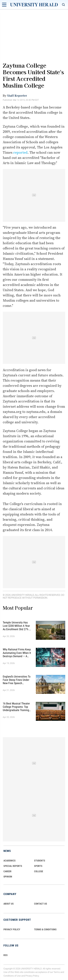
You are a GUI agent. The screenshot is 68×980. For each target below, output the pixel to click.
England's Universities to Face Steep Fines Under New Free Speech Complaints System (17, 680)
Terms (57, 972)
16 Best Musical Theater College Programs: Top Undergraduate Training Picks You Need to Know (16, 707)
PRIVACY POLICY (12, 929)
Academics (10, 861)
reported (20, 152)
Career (7, 871)
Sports (38, 866)
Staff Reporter (17, 95)
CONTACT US (41, 904)
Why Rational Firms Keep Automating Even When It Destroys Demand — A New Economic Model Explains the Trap (17, 653)
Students (40, 861)
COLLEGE (39, 871)
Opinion (8, 877)
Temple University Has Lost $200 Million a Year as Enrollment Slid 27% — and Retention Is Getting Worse (17, 626)
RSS (6, 955)
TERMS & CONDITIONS (45, 929)
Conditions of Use (12, 976)
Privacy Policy (32, 976)
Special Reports (13, 866)
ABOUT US (9, 904)
